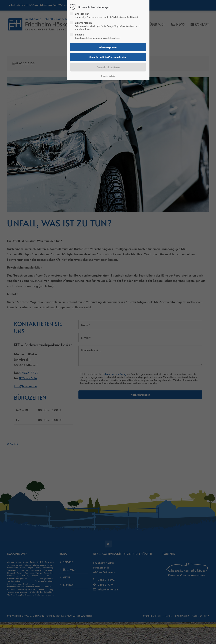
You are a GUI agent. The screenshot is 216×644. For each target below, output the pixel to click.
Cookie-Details (108, 76)
